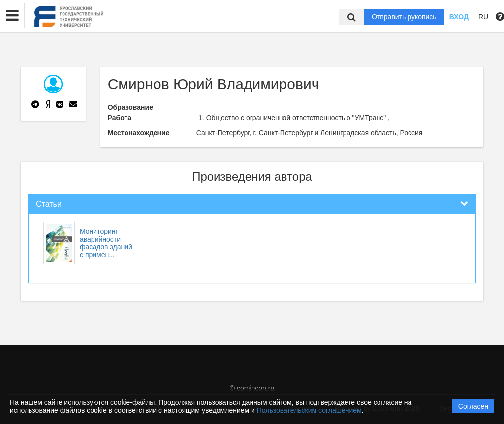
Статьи (49, 204)
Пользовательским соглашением (309, 410)
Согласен (473, 406)
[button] (12, 16)
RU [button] (483, 17)
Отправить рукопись (404, 17)
